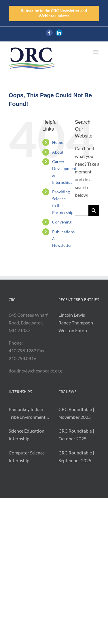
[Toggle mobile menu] (96, 52)
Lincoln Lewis (72, 315)
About (58, 152)
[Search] (94, 210)
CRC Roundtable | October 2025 (76, 435)
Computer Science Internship (27, 456)
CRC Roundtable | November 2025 (76, 413)
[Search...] (82, 210)
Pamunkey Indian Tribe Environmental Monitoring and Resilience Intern (29, 414)
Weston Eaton (73, 330)
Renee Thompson (76, 323)
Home (58, 142)
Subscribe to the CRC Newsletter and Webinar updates (54, 13)
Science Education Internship (26, 435)
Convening (62, 222)
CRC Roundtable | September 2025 (76, 456)
